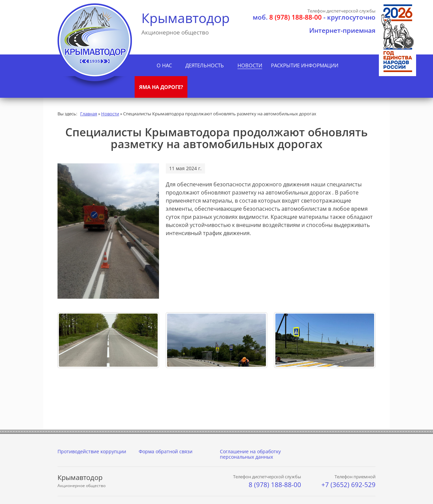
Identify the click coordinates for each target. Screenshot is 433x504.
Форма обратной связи (166, 451)
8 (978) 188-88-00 (275, 485)
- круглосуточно (314, 17)
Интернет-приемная (342, 30)
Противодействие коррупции (92, 451)
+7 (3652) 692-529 (348, 485)
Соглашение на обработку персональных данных (250, 454)
